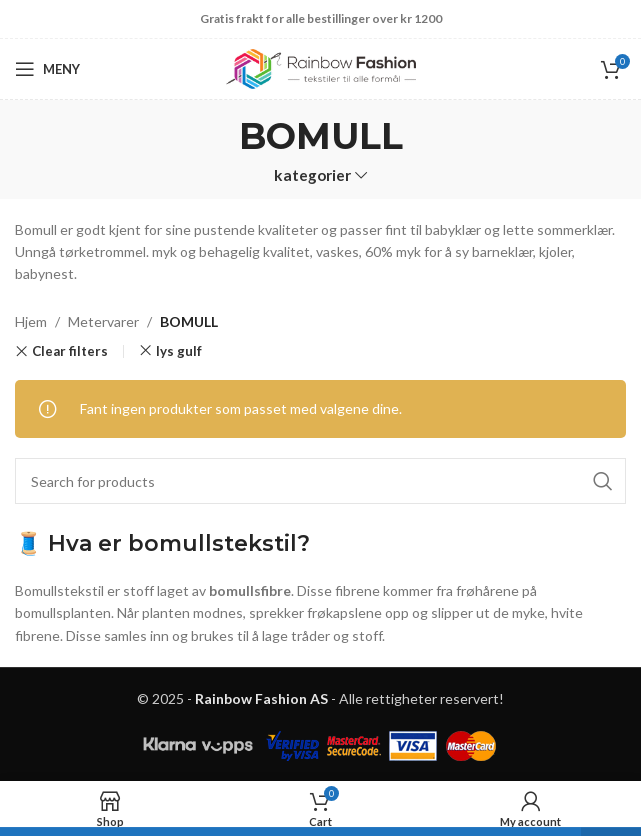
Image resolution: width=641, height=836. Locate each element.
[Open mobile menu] (47, 69)
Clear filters (70, 351)
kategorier (312, 175)
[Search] (320, 481)
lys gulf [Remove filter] (179, 351)
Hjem (31, 321)
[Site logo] (321, 67)
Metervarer (103, 321)
